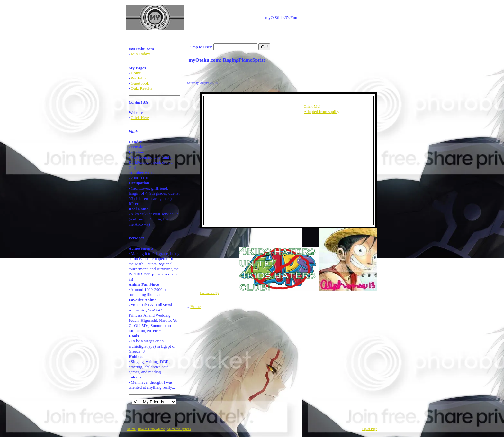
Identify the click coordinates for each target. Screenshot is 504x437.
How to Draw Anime (151, 429)
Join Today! (141, 54)
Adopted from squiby (322, 112)
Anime (131, 429)
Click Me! (312, 106)
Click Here (140, 118)
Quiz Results (142, 88)
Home (136, 73)
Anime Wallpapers (179, 429)
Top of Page (369, 429)
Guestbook (140, 83)
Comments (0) (210, 293)
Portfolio (138, 78)
